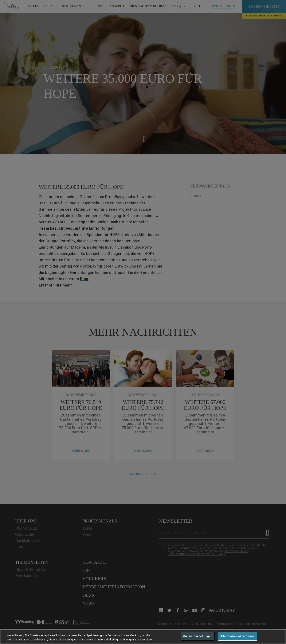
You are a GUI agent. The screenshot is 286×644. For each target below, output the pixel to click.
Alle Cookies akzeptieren (238, 636)
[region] (143, 637)
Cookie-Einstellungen (198, 636)
